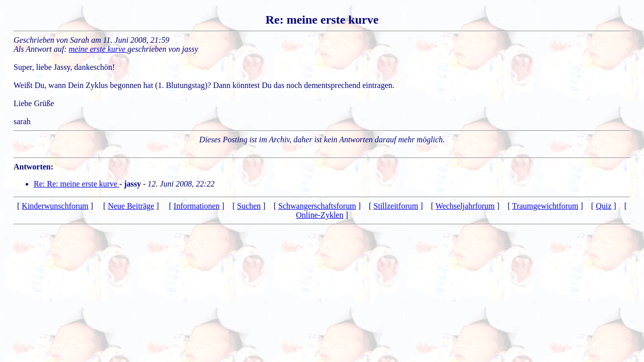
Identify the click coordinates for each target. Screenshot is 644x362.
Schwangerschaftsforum (317, 206)
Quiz (603, 206)
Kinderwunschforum (55, 206)
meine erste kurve (98, 49)
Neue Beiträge (131, 206)
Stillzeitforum (396, 206)
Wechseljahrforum (465, 206)
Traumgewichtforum (545, 206)
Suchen (249, 206)
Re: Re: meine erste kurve (76, 184)
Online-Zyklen (319, 215)
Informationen (197, 206)
